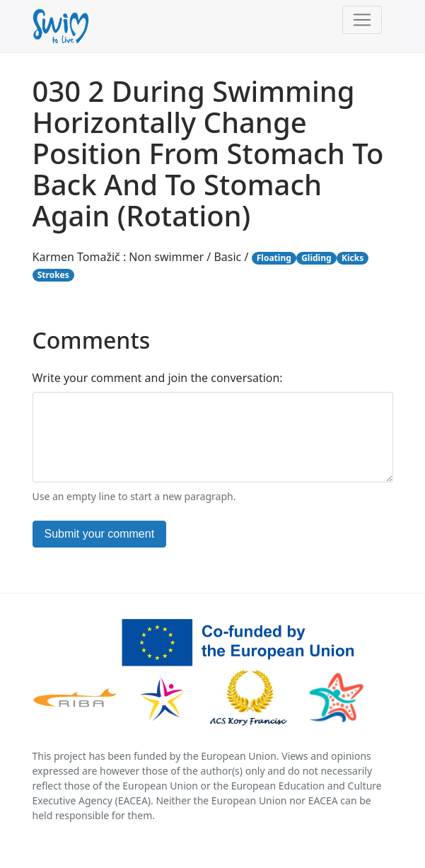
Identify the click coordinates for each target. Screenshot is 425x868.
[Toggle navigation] (362, 20)
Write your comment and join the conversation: (158, 378)
